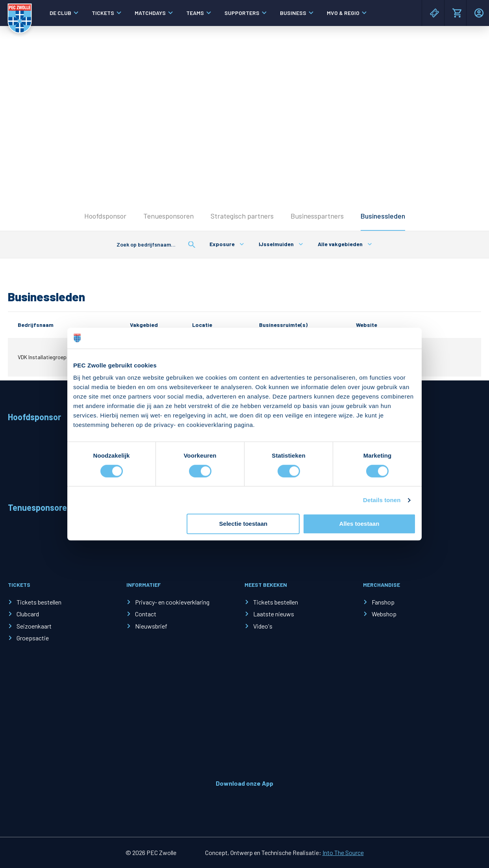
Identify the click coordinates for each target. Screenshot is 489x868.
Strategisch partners (242, 216)
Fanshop (383, 602)
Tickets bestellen (39, 602)
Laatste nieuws (274, 614)
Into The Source (343, 852)
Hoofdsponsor (105, 216)
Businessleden (383, 216)
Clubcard (28, 614)
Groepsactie (33, 638)
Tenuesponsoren (169, 216)
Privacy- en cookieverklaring (172, 602)
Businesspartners (317, 216)
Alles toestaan (359, 524)
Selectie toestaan (244, 524)
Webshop (384, 614)
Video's (263, 626)
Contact (146, 614)
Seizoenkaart (34, 626)
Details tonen (382, 500)
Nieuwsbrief (151, 626)
